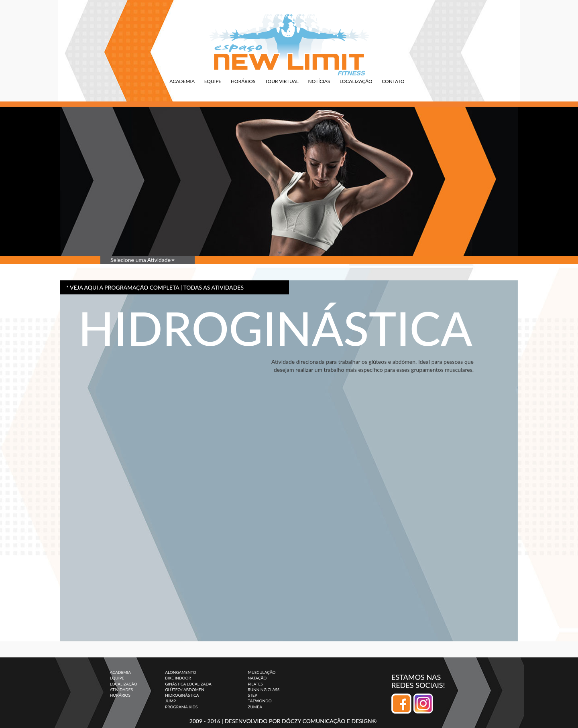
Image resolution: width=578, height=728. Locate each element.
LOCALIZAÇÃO (356, 81)
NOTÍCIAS (319, 81)
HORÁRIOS (243, 81)
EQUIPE (213, 81)
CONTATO (393, 81)
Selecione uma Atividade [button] (142, 260)
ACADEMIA (182, 81)
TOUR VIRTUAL (282, 81)
